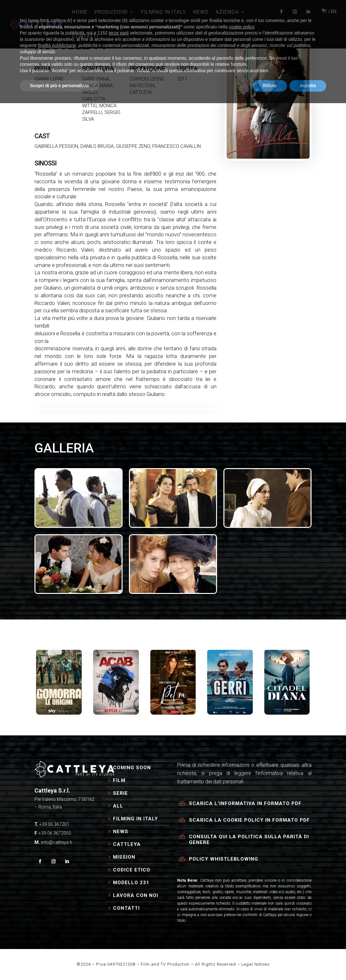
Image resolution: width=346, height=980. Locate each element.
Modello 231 (131, 883)
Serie (120, 793)
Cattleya (127, 844)
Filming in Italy (135, 819)
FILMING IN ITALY (164, 12)
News (121, 832)
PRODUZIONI (111, 12)
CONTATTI (85, 36)
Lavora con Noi (136, 895)
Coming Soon (132, 768)
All (118, 806)
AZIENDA (227, 12)
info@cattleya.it (56, 842)
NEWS (201, 12)
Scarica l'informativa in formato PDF (245, 803)
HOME (80, 12)
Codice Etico (132, 870)
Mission (124, 857)
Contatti (126, 908)
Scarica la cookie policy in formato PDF (249, 820)
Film (119, 780)
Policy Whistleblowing (224, 859)
